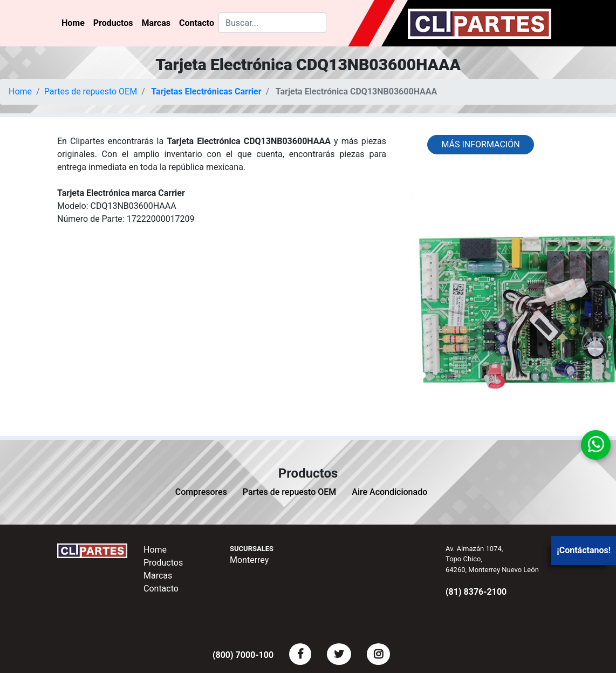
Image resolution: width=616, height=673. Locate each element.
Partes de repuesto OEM (91, 91)
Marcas (156, 23)
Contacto (197, 23)
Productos (113, 23)
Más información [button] (480, 144)
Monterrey (249, 560)
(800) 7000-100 (243, 655)
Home (73, 23)
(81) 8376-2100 (476, 592)
